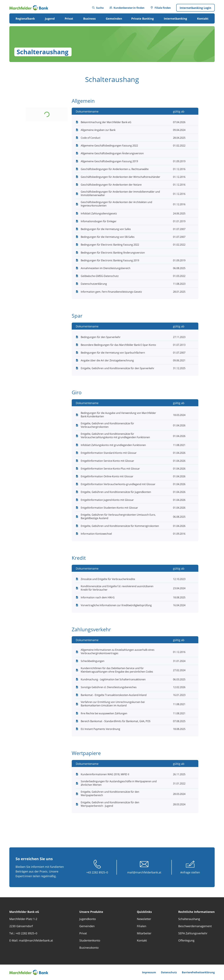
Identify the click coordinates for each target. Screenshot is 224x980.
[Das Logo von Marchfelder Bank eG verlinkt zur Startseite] (31, 8)
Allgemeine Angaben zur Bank (98, 130)
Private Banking (142, 19)
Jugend (50, 19)
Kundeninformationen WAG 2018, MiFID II (105, 774)
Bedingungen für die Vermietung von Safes (106, 229)
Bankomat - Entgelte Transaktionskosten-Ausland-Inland (114, 695)
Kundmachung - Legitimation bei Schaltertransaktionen (113, 679)
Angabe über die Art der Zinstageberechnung (107, 360)
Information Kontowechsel (96, 534)
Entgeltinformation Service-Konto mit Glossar (107, 461)
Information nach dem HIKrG (98, 597)
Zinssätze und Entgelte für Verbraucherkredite (108, 579)
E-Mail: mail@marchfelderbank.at (31, 940)
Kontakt (203, 19)
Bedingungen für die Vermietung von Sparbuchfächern (113, 353)
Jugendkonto (88, 919)
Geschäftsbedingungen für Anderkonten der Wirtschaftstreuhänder (120, 177)
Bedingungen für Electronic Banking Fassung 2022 (110, 245)
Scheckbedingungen (93, 661)
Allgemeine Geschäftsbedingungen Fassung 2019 (109, 161)
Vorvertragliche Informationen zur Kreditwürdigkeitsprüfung (116, 605)
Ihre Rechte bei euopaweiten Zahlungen (104, 713)
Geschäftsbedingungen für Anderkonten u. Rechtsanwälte (115, 169)
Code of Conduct (91, 138)
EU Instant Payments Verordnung (100, 729)
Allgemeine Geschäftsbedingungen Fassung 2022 (109, 146)
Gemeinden (114, 19)
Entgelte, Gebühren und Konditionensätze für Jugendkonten (116, 492)
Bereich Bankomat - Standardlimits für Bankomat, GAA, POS (116, 721)
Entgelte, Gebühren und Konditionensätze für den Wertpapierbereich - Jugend (110, 804)
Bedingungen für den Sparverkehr (101, 337)
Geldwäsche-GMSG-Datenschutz (100, 276)
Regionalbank (25, 19)
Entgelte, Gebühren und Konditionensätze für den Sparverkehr (118, 368)
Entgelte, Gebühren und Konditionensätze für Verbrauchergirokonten (107, 425)
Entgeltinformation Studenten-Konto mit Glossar (109, 508)
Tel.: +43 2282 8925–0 (23, 933)
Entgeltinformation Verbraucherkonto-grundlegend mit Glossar (118, 484)
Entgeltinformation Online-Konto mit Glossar (107, 476)
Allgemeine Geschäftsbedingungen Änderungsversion (112, 153)
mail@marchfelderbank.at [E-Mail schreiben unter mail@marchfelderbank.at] (144, 872)
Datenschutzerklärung (94, 284)
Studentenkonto (90, 940)
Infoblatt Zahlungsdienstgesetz (99, 213)
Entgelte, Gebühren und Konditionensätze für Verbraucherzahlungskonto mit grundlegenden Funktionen (115, 436)
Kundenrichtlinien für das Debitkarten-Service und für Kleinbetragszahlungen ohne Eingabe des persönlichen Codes (117, 670)
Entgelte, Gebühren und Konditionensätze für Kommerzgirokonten (120, 526)
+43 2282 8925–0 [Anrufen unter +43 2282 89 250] (97, 872)
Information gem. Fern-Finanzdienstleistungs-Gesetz (111, 292)
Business (89, 19)
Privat (69, 19)
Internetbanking (175, 19)
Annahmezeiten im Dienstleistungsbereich (106, 268)
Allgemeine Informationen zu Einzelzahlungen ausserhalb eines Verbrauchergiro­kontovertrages (118, 652)
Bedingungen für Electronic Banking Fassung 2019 (110, 260)
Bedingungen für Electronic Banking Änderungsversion (113, 253)
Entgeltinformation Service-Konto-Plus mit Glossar (110, 469)
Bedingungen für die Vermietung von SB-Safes (108, 237)
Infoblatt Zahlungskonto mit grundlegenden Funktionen (113, 445)
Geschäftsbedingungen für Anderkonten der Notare (111, 185)
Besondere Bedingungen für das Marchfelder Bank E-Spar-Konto (118, 345)
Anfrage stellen (190, 872)
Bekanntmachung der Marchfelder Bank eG (106, 122)
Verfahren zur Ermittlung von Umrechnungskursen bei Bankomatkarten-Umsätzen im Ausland (113, 704)
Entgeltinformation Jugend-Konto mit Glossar (107, 500)
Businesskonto (89, 948)
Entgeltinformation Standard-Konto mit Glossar (109, 453)
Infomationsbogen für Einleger (99, 221)
